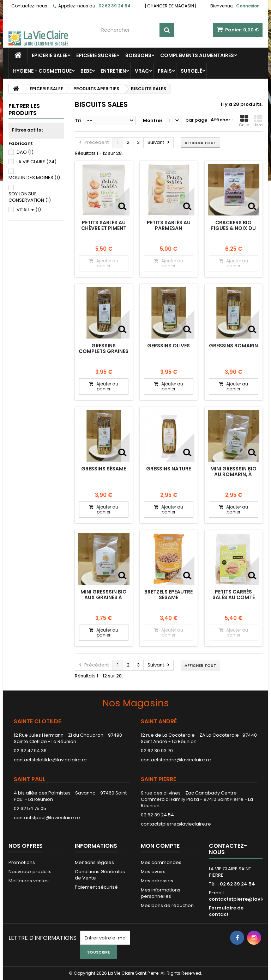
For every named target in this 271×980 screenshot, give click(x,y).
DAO (25, 152)
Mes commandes (161, 862)
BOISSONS (138, 55)
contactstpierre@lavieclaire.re (176, 824)
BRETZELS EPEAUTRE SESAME (168, 595)
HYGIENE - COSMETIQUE (42, 71)
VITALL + (29, 210)
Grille (244, 121)
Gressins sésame (104, 469)
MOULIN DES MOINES (34, 178)
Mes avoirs (153, 872)
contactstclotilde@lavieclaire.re (50, 760)
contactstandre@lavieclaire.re (176, 760)
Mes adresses (157, 881)
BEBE (86, 71)
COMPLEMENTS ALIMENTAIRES (197, 55)
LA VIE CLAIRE (37, 162)
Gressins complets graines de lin (104, 351)
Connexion (248, 6)
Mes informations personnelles (161, 893)
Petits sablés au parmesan (169, 225)
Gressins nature (168, 469)
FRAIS (165, 71)
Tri (78, 120)
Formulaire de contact (226, 911)
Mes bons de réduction (167, 905)
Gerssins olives (168, 346)
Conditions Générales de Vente (100, 875)
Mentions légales (94, 862)
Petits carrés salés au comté (234, 595)
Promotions (22, 862)
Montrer (153, 120)
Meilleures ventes (29, 881)
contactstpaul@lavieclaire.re (47, 818)
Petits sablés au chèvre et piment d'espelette (104, 228)
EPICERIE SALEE (50, 55)
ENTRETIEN (113, 71)
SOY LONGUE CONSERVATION (30, 197)
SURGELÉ (191, 71)
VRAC (142, 71)
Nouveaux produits (30, 872)
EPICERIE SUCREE (96, 55)
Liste (258, 121)
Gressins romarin (233, 346)
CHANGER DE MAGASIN (171, 6)
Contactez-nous (29, 6)
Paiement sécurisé (96, 887)
